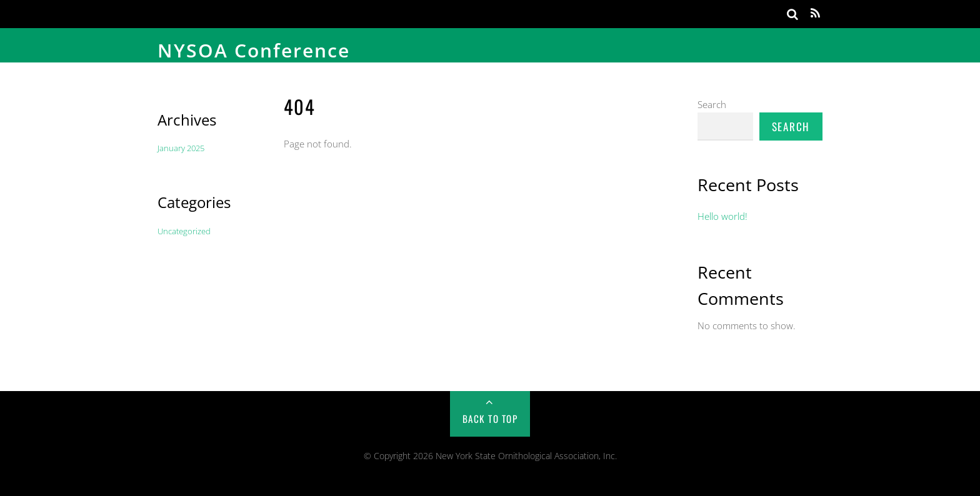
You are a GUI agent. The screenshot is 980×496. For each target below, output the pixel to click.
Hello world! (722, 216)
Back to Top (490, 419)
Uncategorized (184, 231)
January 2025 (181, 148)
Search (712, 104)
